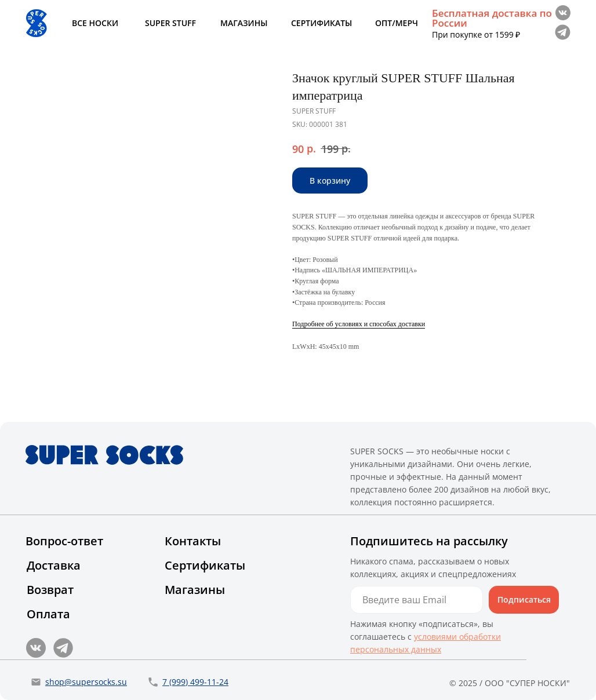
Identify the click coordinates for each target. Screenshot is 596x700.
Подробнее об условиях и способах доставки (359, 324)
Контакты (193, 541)
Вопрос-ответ (64, 541)
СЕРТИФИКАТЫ (321, 23)
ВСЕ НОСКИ (95, 23)
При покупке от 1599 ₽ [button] (476, 34)
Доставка (54, 565)
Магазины (195, 590)
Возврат (50, 590)
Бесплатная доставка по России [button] (492, 18)
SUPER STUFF (170, 23)
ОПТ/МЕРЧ (397, 23)
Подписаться (524, 599)
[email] (417, 600)
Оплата (48, 614)
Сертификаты (205, 565)
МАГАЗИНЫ (244, 23)
